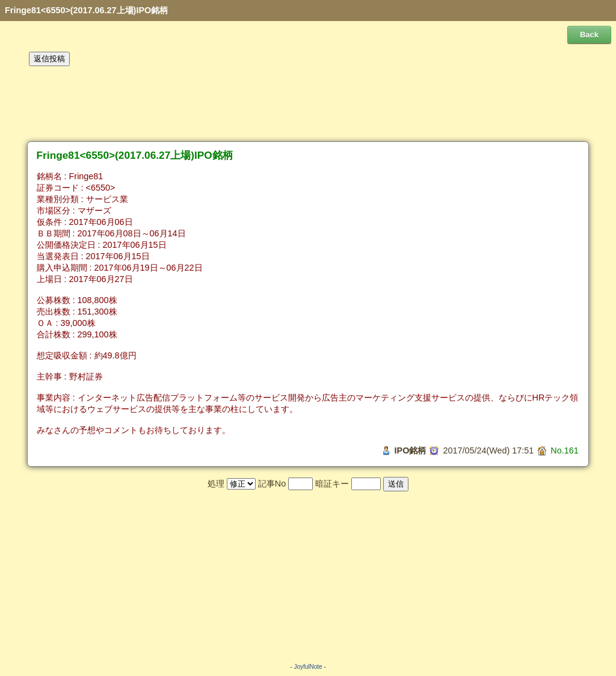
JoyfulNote (308, 667)
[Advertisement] (308, 104)
